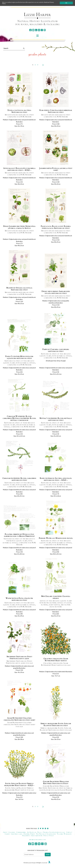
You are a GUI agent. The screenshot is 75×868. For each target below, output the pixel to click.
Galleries (12, 832)
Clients (7, 834)
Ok (66, 3)
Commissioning (21, 832)
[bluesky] (39, 30)
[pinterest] (42, 30)
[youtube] (33, 30)
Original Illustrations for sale (54, 832)
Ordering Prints (29, 834)
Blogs (40, 832)
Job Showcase (32, 832)
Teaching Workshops (64, 834)
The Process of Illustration (46, 834)
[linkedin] (36, 30)
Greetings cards (17, 834)
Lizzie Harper (37, 14)
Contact (69, 832)
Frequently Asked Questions (32, 836)
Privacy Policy (49, 836)
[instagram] (45, 30)
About (5, 832)
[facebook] (30, 30)
